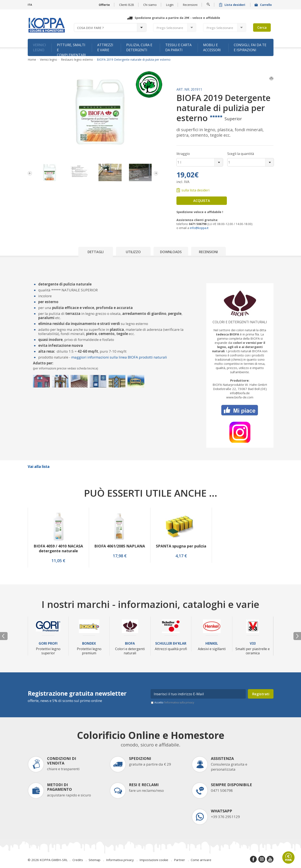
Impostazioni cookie (154, 860)
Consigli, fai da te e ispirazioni (250, 47)
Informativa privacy (120, 860)
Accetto (174, 702)
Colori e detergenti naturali (240, 322)
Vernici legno (39, 47)
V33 (253, 643)
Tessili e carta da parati (178, 47)
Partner (179, 860)
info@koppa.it (199, 228)
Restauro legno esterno (77, 60)
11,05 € (58, 561)
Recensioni (190, 5)
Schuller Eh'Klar (171, 643)
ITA (30, 5)
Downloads (171, 252)
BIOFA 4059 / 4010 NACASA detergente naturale (58, 549)
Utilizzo (133, 252)
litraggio (183, 154)
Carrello (264, 5)
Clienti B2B (127, 5)
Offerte (104, 5)
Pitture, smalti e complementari (71, 49)
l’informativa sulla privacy (179, 702)
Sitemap (95, 860)
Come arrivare (201, 860)
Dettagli (96, 252)
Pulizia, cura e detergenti (139, 47)
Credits (78, 860)
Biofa (130, 643)
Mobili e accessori (212, 47)
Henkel (212, 643)
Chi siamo (150, 5)
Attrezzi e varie (105, 47)
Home (32, 60)
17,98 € (120, 556)
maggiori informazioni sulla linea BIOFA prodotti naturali (119, 357)
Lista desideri (233, 5)
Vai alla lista (39, 467)
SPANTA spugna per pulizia (181, 546)
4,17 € (181, 556)
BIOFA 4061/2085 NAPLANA (120, 546)
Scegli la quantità (241, 154)
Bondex (89, 643)
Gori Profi (48, 643)
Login (170, 5)
